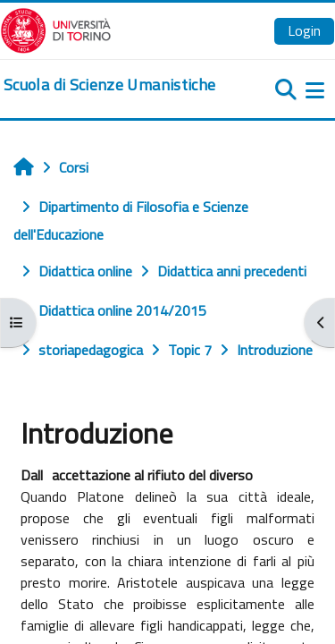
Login (304, 30)
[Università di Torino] (56, 29)
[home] (109, 85)
